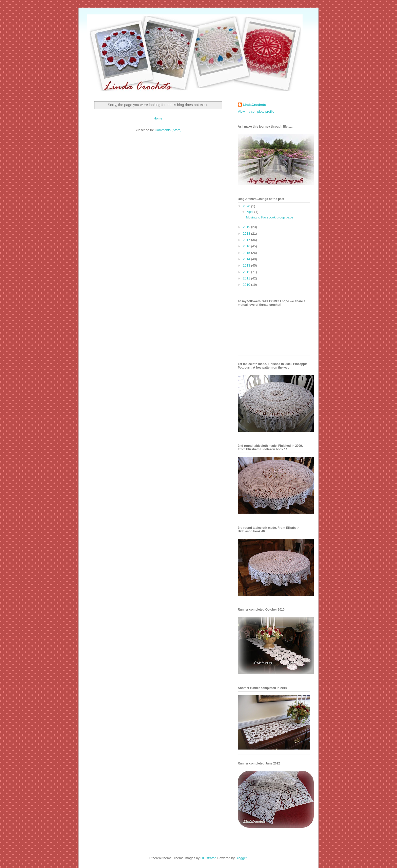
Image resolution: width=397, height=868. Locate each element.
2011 (247, 278)
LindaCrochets (254, 105)
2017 (247, 240)
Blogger (241, 858)
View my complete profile (256, 112)
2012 (247, 272)
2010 (247, 285)
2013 (247, 265)
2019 (247, 227)
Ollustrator (208, 858)
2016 (247, 246)
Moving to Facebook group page (269, 217)
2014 (247, 259)
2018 (247, 234)
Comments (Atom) (168, 130)
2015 (247, 253)
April (251, 212)
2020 (247, 206)
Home (158, 118)
